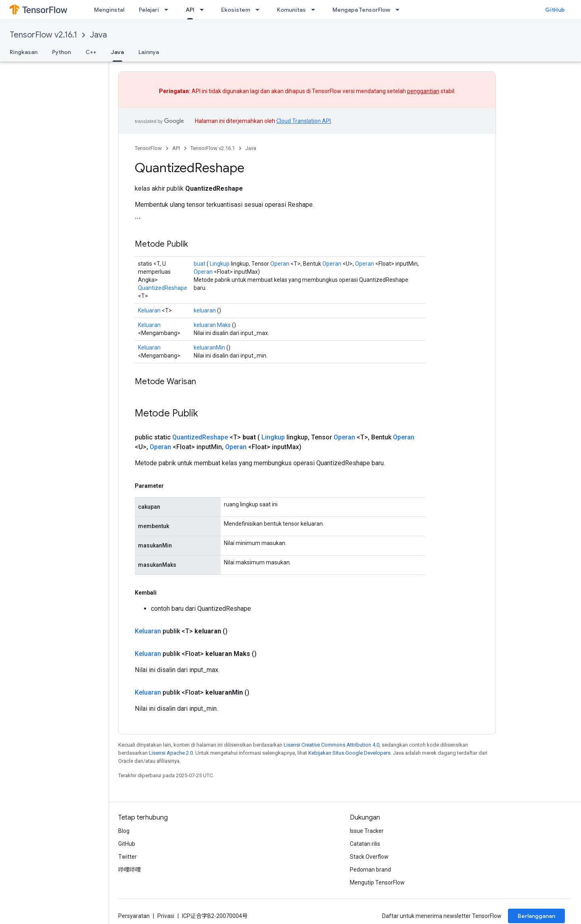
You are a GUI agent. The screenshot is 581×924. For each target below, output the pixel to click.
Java (98, 35)
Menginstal (109, 10)
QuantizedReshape (163, 288)
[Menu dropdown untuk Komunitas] (316, 10)
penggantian (423, 91)
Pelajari (149, 10)
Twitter (127, 857)
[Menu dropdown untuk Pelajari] (169, 10)
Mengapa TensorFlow (361, 10)
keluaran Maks (212, 325)
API (176, 148)
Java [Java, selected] (117, 52)
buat (200, 264)
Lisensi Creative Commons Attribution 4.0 (331, 745)
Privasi (166, 916)
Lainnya (149, 52)
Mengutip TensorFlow (377, 882)
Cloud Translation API (304, 121)
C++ (91, 52)
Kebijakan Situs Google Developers (349, 753)
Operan (280, 264)
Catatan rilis (365, 844)
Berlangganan (536, 916)
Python (62, 52)
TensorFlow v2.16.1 (43, 35)
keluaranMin (209, 348)
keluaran (205, 310)
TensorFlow (148, 148)
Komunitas (291, 10)
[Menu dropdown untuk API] (204, 10)
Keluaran (149, 310)
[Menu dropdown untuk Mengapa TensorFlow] (400, 10)
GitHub (555, 10)
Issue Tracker (367, 831)
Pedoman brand (370, 870)
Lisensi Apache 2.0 (171, 753)
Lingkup (220, 264)
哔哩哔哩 (130, 870)
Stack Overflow (369, 857)
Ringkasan (24, 52)
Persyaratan (134, 916)
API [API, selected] (190, 10)
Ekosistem (236, 10)
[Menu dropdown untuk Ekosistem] (260, 10)
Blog (124, 831)
